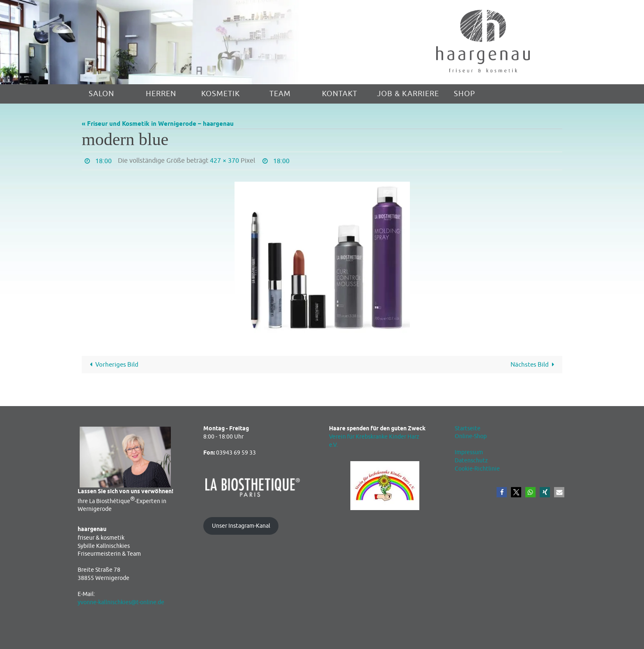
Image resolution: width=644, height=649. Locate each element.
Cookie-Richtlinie (477, 469)
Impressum (469, 452)
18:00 (103, 161)
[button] (502, 492)
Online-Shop (471, 436)
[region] (161, 42)
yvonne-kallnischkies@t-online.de (121, 602)
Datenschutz (471, 461)
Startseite (468, 428)
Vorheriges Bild (113, 365)
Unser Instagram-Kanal (241, 526)
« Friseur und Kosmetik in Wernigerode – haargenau (158, 124)
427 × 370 (224, 161)
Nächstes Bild (534, 365)
